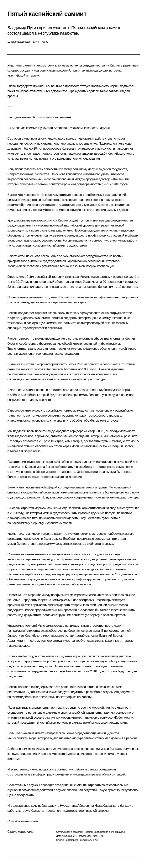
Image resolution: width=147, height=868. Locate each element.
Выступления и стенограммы (109, 832)
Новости (88, 832)
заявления (116, 91)
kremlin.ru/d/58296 (89, 840)
